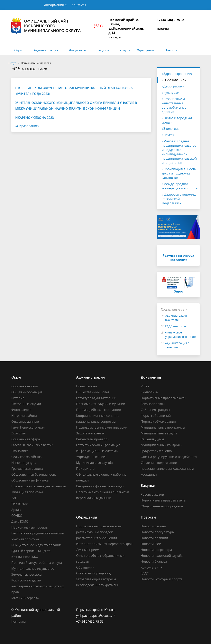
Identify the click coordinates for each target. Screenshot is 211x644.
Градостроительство (156, 451)
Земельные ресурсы (27, 574)
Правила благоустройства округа (37, 563)
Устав (145, 386)
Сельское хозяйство (27, 457)
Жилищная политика (27, 492)
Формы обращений (156, 416)
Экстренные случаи (26, 404)
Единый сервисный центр (31, 551)
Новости (171, 50)
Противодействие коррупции (99, 410)
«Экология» (171, 129)
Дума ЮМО (20, 521)
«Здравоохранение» (177, 74)
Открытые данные (25, 421)
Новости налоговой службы (162, 556)
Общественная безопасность (34, 474)
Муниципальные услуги (159, 433)
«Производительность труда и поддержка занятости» (179, 173)
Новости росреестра (156, 550)
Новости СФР (151, 544)
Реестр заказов (152, 494)
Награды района (24, 416)
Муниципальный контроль (161, 445)
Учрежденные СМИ (91, 457)
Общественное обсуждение (162, 506)
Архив (16, 510)
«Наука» (168, 135)
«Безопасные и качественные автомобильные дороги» (174, 105)
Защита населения (90, 433)
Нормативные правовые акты (163, 398)
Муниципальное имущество (33, 569)
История (18, 398)
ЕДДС (145, 573)
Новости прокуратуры (158, 532)
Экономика (20, 451)
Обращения (145, 50)
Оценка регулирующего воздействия (169, 457)
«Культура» (170, 93)
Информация (54, 5)
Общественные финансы (30, 480)
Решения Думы (152, 439)
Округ (19, 50)
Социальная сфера (26, 439)
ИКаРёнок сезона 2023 (35, 118)
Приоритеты (86, 469)
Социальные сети (25, 386)
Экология (18, 433)
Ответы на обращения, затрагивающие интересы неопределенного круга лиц (98, 579)
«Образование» (27, 126)
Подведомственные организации (102, 427)
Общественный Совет (93, 392)
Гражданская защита (27, 469)
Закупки (103, 50)
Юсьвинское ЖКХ (25, 557)
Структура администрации (96, 398)
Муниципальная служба (94, 463)
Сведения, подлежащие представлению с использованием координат (167, 469)
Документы (77, 50)
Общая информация (27, 392)
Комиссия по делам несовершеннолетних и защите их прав (38, 586)
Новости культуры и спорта (162, 579)
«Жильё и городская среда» (177, 120)
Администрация (46, 50)
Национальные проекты (30, 527)
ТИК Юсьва (20, 504)
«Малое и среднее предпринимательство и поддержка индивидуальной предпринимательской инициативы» (179, 152)
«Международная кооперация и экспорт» (180, 186)
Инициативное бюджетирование (37, 545)
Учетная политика (25, 539)
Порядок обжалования (158, 421)
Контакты (79, 5)
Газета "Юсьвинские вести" (32, 445)
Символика (149, 392)
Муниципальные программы (163, 427)
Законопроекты (153, 404)
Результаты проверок (93, 439)
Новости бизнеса (154, 561)
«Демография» (173, 86)
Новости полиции (154, 538)
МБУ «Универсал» (25, 598)
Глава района (87, 386)
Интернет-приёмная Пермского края (104, 544)
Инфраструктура (24, 463)
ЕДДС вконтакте (176, 326)
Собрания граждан (155, 410)
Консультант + (151, 567)
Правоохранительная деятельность (39, 486)
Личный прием (88, 550)
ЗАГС (15, 498)
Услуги (125, 50)
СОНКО (17, 516)
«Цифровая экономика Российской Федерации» (179, 199)
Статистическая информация (98, 445)
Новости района (153, 526)
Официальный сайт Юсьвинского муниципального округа (57, 26)
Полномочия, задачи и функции (101, 404)
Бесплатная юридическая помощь (38, 533)
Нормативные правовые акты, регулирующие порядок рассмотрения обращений (99, 532)
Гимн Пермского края (28, 427)
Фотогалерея (21, 410)
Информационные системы (97, 451)
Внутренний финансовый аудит (100, 486)
